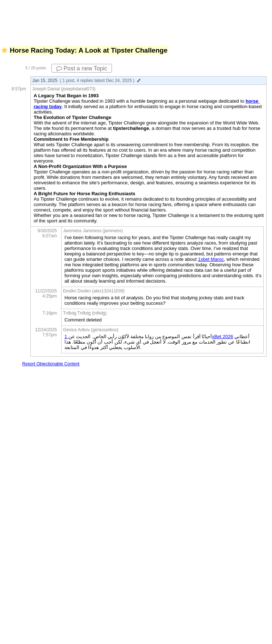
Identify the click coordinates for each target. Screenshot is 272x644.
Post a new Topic (82, 68)
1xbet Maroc (211, 259)
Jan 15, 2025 (86, 81)
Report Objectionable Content (51, 364)
